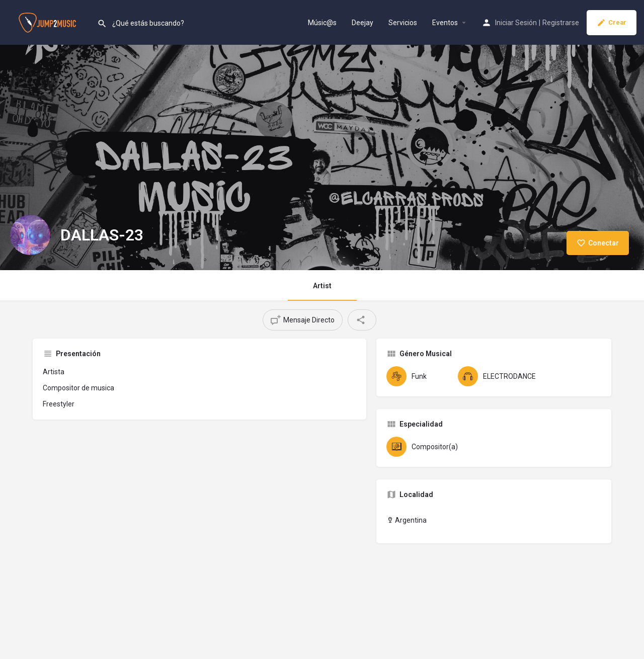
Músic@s (322, 23)
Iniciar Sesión (516, 23)
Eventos (445, 23)
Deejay (363, 23)
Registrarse (561, 23)
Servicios (403, 23)
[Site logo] (49, 22)
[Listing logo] (30, 235)
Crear (612, 23)
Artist (322, 286)
